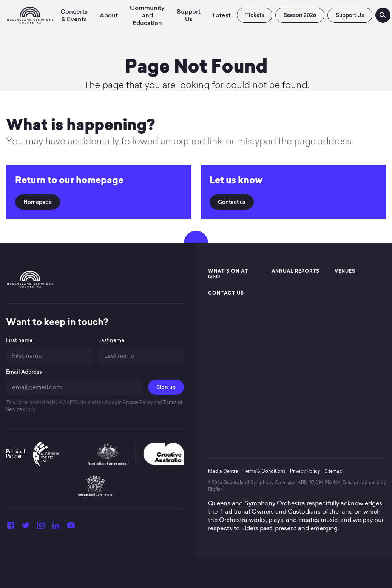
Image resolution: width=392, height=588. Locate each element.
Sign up (166, 387)
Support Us (350, 15)
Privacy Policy (137, 402)
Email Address (24, 372)
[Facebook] (11, 528)
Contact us (232, 202)
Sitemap (333, 471)
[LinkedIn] (56, 528)
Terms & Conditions (264, 471)
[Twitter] (26, 528)
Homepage (38, 202)
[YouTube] (71, 528)
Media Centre (223, 471)
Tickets (255, 15)
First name (19, 340)
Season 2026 (300, 15)
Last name (111, 340)
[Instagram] (41, 528)
